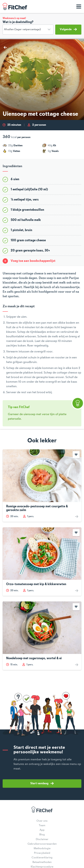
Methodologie (42, 849)
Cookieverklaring (42, 858)
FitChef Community (15, 6)
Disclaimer (42, 839)
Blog (42, 835)
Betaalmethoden (42, 862)
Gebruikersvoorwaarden (42, 844)
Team (42, 826)
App (42, 830)
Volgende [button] (68, 29)
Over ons (42, 821)
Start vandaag (42, 783)
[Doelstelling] (28, 30)
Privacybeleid (42, 853)
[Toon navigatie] (79, 6)
